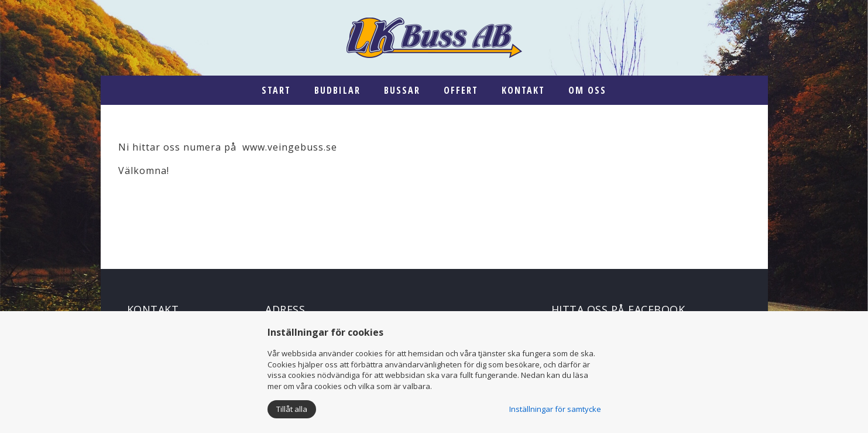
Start (276, 90)
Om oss (587, 90)
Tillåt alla (292, 409)
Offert (461, 90)
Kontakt (523, 90)
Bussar (402, 90)
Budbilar (337, 90)
